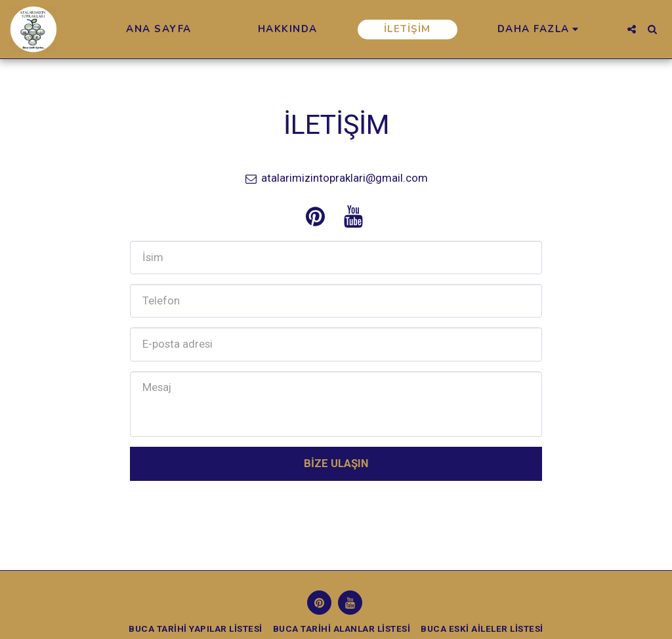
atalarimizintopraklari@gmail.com (336, 178)
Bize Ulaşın (336, 463)
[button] (632, 29)
